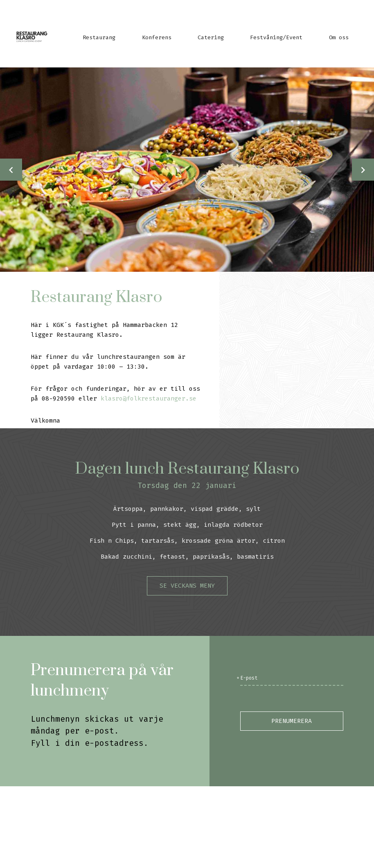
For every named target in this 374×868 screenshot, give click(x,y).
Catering (211, 37)
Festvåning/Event (276, 37)
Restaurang (99, 37)
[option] (187, 170)
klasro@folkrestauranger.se (149, 398)
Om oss (339, 37)
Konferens (157, 37)
